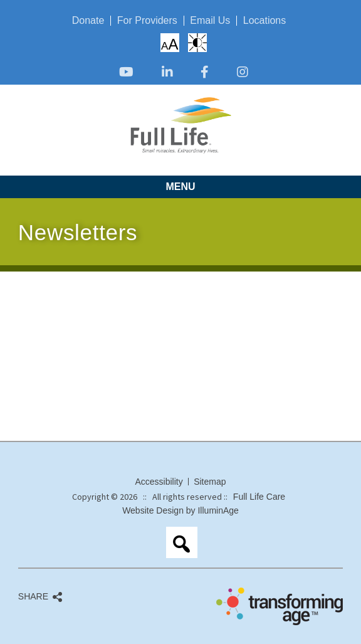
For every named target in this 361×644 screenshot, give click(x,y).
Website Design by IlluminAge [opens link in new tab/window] (180, 510)
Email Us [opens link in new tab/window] (210, 21)
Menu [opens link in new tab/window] (180, 187)
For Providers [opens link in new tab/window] (147, 21)
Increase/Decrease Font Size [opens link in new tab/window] (170, 44)
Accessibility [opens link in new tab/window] (159, 482)
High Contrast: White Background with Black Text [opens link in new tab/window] (197, 43)
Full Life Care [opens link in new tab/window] (259, 497)
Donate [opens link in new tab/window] (88, 21)
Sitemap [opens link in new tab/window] (210, 482)
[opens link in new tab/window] (126, 73)
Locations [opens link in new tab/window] (265, 21)
